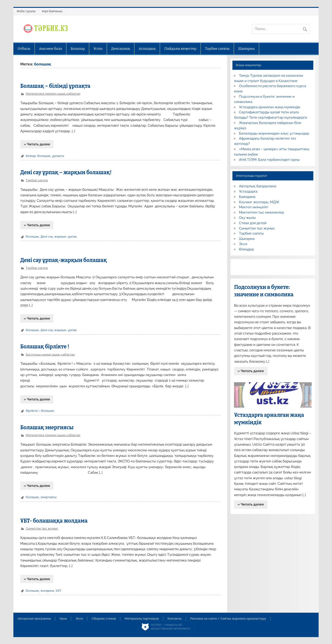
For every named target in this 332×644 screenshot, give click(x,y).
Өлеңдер (247, 249)
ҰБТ (59, 591)
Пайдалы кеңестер (180, 49)
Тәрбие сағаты (217, 49)
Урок (63, 619)
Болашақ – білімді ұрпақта (55, 86)
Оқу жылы (247, 218)
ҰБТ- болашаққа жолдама (54, 521)
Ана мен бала (50, 49)
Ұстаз (98, 49)
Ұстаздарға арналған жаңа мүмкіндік (270, 107)
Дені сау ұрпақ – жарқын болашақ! (66, 172)
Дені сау (47, 236)
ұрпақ (72, 236)
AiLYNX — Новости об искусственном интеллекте (171, 627)
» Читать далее (37, 144)
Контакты (174, 619)
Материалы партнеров (142, 619)
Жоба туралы (26, 11)
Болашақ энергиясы (47, 428)
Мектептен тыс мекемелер (262, 212)
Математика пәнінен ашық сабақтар (53, 94)
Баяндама (247, 197)
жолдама (47, 591)
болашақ (44, 156)
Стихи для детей (253, 223)
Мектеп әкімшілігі (254, 207)
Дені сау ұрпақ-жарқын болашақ (64, 260)
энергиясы (48, 497)
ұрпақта (58, 156)
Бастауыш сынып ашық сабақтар (50, 354)
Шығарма (246, 49)
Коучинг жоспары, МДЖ (259, 202)
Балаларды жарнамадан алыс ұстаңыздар (274, 133)
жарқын (60, 236)
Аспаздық (147, 49)
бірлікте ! (32, 411)
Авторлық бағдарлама (258, 186)
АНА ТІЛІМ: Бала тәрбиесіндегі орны (269, 160)
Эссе (243, 244)
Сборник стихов (104, 619)
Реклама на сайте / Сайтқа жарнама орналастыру (228, 619)
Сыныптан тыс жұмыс (42, 528)
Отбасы (24, 49)
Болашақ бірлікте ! (45, 347)
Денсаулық (121, 49)
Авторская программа (34, 619)
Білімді (31, 156)
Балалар (78, 49)
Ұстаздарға (248, 191)
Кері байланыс (52, 11)
